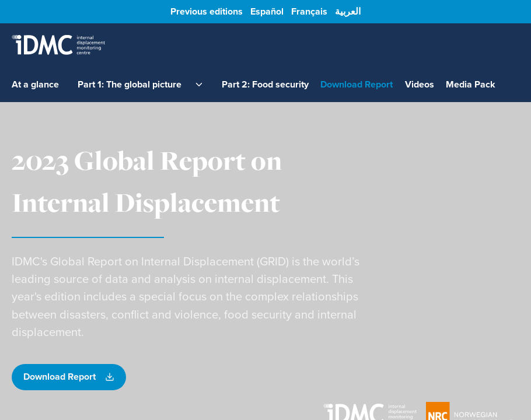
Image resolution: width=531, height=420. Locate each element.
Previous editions (207, 12)
